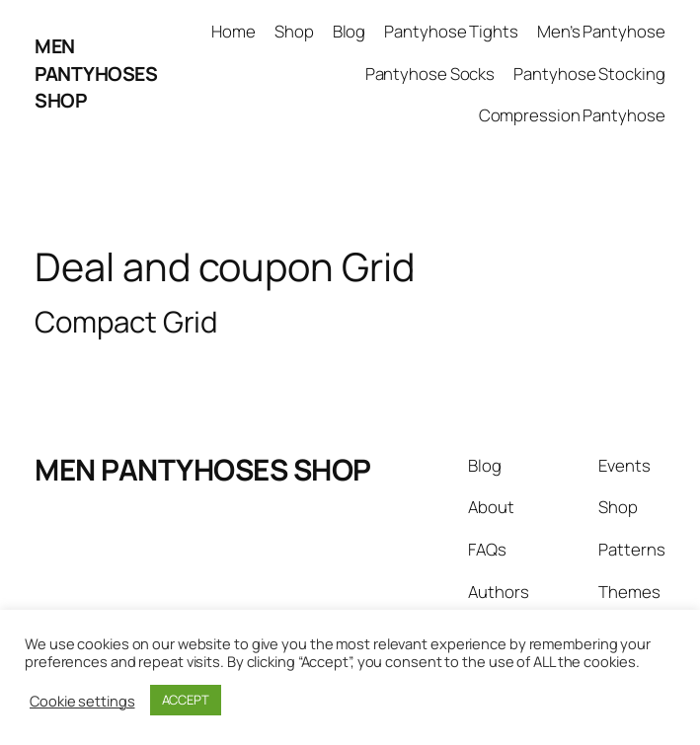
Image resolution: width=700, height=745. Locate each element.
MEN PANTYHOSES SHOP (96, 73)
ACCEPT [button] (186, 700)
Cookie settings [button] (82, 701)
